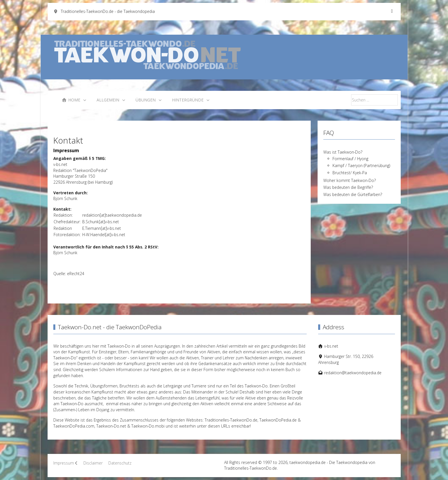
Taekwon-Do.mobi (148, 426)
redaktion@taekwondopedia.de (353, 373)
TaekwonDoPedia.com (74, 426)
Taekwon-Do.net (111, 426)
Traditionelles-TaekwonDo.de (231, 420)
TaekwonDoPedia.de (278, 420)
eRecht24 (76, 274)
